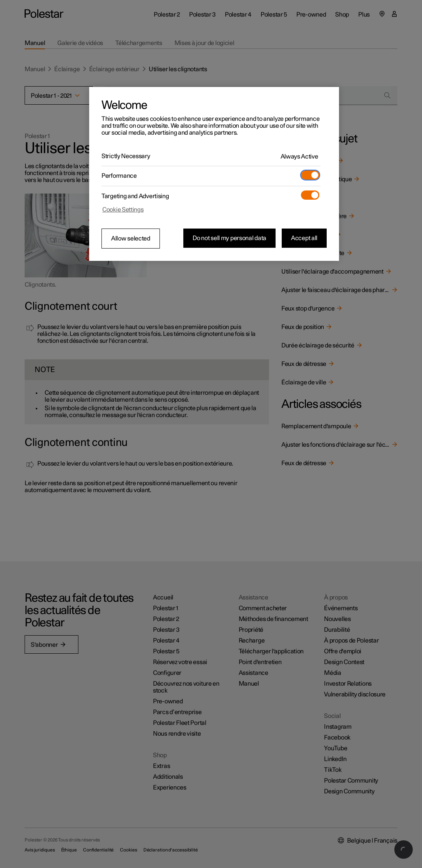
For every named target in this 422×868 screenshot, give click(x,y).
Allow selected (131, 239)
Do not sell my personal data (229, 238)
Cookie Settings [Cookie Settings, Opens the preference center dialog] (123, 210)
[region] (214, 174)
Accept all (304, 238)
